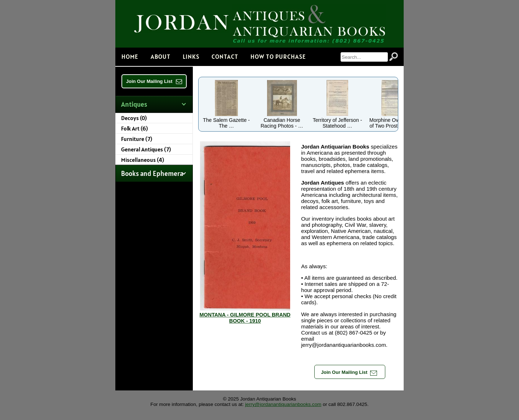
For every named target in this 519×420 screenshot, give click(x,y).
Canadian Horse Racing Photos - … (282, 120)
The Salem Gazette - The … (226, 120)
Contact (225, 57)
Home (130, 57)
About (161, 57)
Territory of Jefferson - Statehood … (338, 120)
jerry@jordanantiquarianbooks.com (283, 404)
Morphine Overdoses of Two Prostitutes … (393, 120)
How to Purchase (278, 57)
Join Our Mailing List (154, 81)
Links (191, 57)
